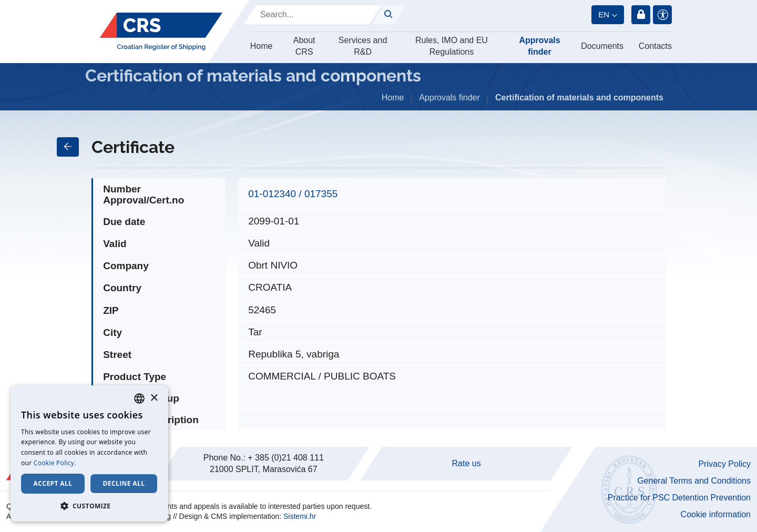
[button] (89, 506)
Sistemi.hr (300, 516)
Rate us (467, 463)
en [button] (604, 14)
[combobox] (139, 398)
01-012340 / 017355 (293, 194)
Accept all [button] (53, 483)
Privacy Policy (724, 464)
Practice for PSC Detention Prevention (679, 498)
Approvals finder (539, 46)
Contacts (655, 46)
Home (262, 46)
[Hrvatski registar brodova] (161, 32)
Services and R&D (363, 46)
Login (641, 15)
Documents (602, 46)
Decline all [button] (124, 483)
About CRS (304, 46)
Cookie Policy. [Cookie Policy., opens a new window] (55, 463)
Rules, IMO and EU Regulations (452, 46)
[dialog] (89, 453)
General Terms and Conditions (694, 481)
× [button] (154, 398)
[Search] (313, 15)
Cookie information (716, 514)
